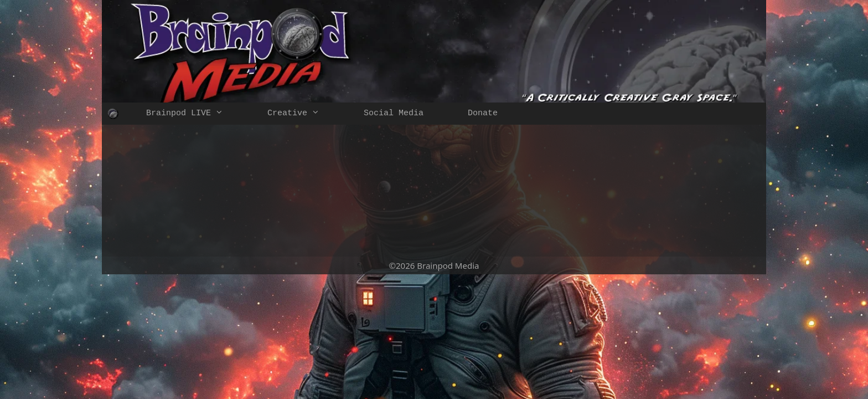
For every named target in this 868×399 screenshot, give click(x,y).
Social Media (394, 113)
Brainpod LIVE (196, 114)
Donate (483, 113)
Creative (304, 114)
